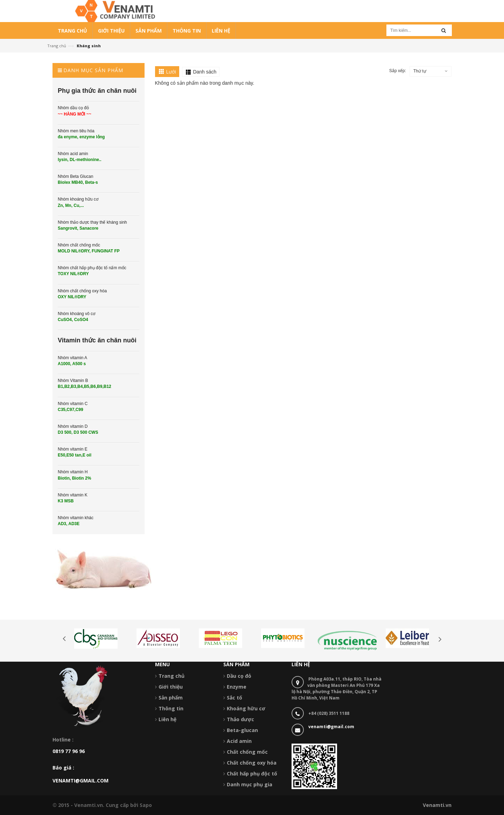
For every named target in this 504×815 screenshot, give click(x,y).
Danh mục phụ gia (250, 784)
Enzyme (237, 687)
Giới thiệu (171, 687)
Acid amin (239, 741)
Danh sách (205, 72)
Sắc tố (234, 698)
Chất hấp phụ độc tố (252, 774)
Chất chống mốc (247, 752)
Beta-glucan (242, 730)
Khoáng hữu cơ (246, 708)
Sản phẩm (171, 698)
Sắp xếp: (398, 71)
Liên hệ (167, 719)
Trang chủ (57, 46)
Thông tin (171, 708)
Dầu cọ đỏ (239, 676)
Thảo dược (240, 719)
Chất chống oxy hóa (252, 763)
